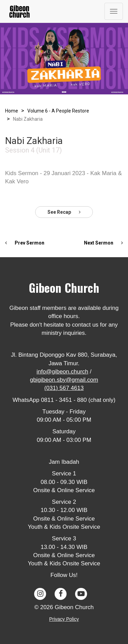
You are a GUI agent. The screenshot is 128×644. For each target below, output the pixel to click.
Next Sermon (103, 243)
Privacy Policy (64, 619)
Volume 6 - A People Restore (58, 111)
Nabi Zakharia (28, 119)
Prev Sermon (25, 243)
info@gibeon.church (62, 372)
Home (12, 111)
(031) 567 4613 (64, 388)
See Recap (64, 212)
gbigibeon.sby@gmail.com (64, 380)
